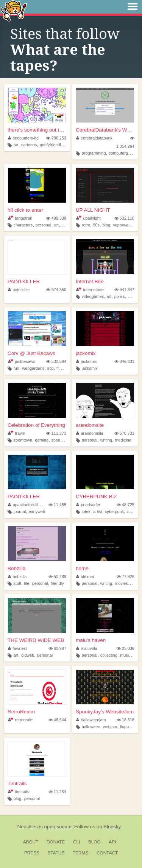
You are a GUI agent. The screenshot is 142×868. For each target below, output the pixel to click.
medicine (123, 440)
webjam (110, 727)
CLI (76, 842)
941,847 (124, 290)
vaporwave (123, 225)
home (82, 568)
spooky (58, 440)
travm (16, 433)
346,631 (124, 361)
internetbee (90, 290)
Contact (107, 853)
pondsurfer (88, 505)
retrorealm (21, 720)
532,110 (124, 218)
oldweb (28, 655)
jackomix (86, 353)
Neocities (28, 827)
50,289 (57, 577)
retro (86, 225)
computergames (123, 153)
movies (122, 583)
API (112, 842)
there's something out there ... (37, 130)
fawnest (17, 648)
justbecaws (22, 361)
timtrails (19, 792)
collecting (109, 655)
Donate (56, 842)
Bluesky (112, 827)
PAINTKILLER (24, 281)
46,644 (57, 720)
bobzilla (17, 577)
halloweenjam (91, 720)
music (125, 655)
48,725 (126, 505)
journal (20, 511)
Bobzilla (16, 568)
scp (51, 368)
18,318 (126, 720)
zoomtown (23, 440)
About (31, 842)
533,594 (56, 361)
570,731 (124, 433)
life (27, 583)
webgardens (33, 368)
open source (58, 827)
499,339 (56, 218)
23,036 (126, 648)
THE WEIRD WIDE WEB (36, 640)
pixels (120, 296)
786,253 (56, 138)
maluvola (87, 648)
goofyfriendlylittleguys (59, 145)
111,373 (56, 433)
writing (106, 440)
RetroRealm (21, 712)
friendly (57, 583)
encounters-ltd (23, 138)
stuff (17, 583)
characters (23, 225)
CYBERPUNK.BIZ (96, 497)
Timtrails (17, 784)
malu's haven (91, 640)
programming (94, 153)
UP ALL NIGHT (93, 210)
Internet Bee (90, 281)
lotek (86, 511)
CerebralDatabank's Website (105, 130)
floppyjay (128, 727)
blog (106, 225)
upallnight (88, 218)
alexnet (85, 577)
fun (16, 368)
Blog (94, 842)
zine (130, 511)
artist (98, 511)
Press (32, 853)
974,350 (56, 290)
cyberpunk (114, 511)
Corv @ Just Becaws (31, 353)
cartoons (29, 145)
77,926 (126, 577)
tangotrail (20, 218)
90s (96, 225)
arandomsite (90, 425)
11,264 (57, 792)
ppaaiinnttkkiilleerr (27, 505)
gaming (42, 440)
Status (56, 853)
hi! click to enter (25, 210)
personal (43, 225)
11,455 (57, 505)
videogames (93, 296)
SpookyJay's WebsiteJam (105, 712)
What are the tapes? (58, 58)
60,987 (57, 648)
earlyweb (37, 511)
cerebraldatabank (94, 138)
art (16, 145)
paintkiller (19, 290)
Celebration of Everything (36, 425)
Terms (80, 853)
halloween (91, 727)
